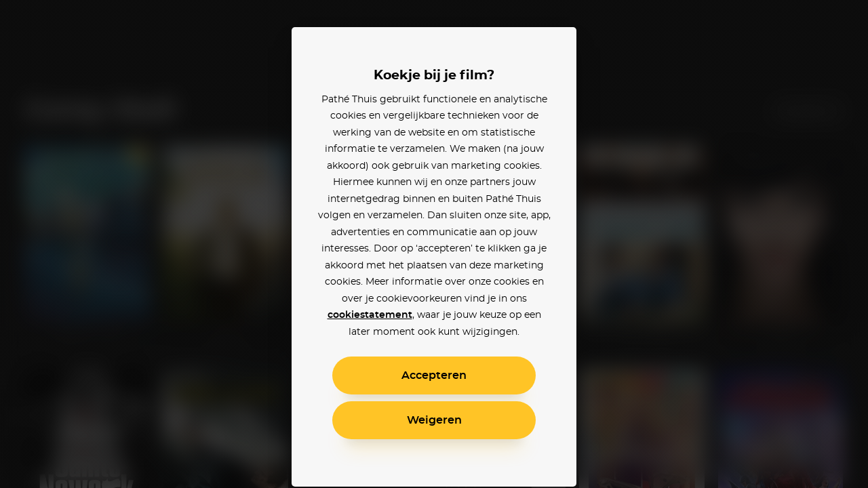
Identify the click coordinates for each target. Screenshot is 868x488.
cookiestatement (370, 315)
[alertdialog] (434, 244)
